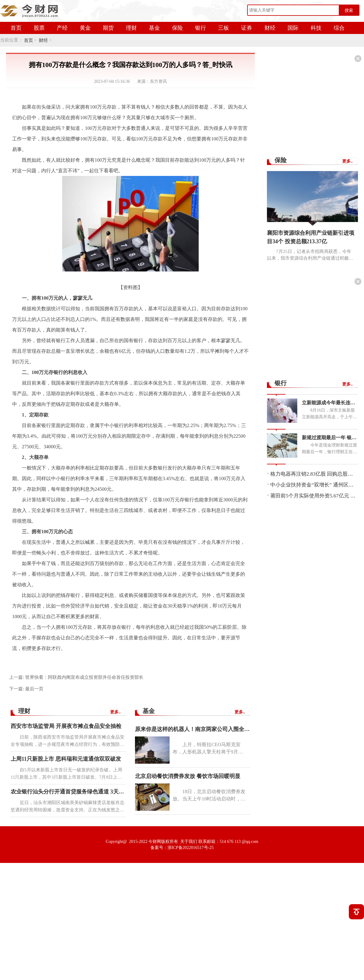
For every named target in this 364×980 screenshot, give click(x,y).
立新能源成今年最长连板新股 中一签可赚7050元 (330, 403)
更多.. (115, 712)
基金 (154, 28)
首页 (16, 28)
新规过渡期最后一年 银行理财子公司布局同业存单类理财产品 (330, 438)
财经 (270, 28)
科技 (316, 28)
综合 (339, 28)
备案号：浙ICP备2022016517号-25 (182, 848)
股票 (39, 28)
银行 (201, 28)
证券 (247, 28)
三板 (224, 28)
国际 (293, 28)
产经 (62, 28)
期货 (108, 28)
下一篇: (26, 689)
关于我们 (189, 842)
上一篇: (76, 677)
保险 (177, 28)
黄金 (85, 28)
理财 (131, 28)
